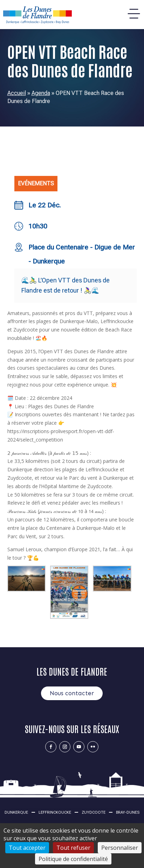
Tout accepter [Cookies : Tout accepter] (27, 848)
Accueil (17, 93)
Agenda (41, 93)
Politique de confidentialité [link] (73, 859)
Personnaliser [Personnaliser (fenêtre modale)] (120, 848)
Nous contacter (72, 693)
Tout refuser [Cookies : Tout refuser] (73, 848)
